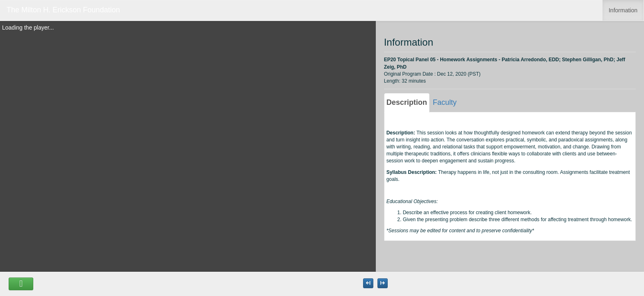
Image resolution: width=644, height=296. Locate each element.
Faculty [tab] (445, 102)
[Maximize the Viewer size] (368, 283)
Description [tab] (407, 102)
